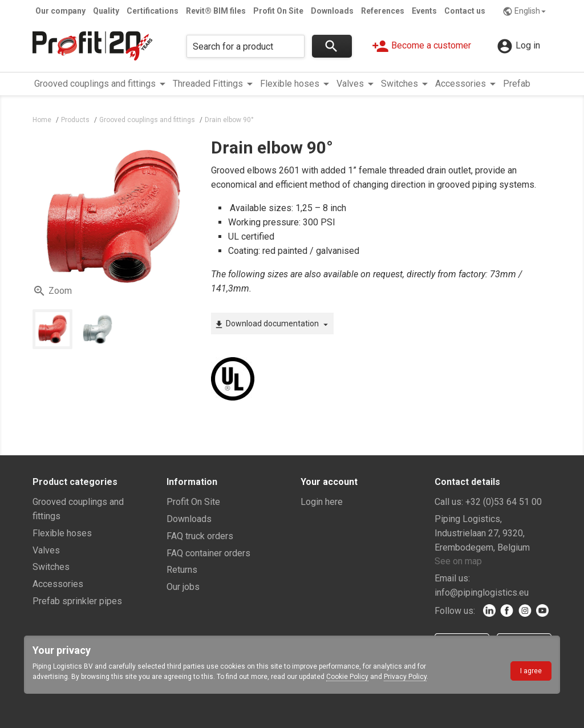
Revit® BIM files (216, 11)
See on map (458, 561)
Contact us (465, 11)
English (526, 11)
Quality (106, 11)
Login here (322, 502)
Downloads (332, 11)
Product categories (75, 482)
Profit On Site (278, 11)
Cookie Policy (347, 677)
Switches (51, 567)
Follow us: (455, 611)
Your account (329, 482)
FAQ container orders (208, 553)
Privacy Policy (405, 677)
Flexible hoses (62, 533)
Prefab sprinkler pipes (77, 601)
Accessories (58, 584)
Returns (182, 570)
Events (424, 11)
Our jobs (183, 587)
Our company (60, 11)
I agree (531, 671)
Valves (46, 550)
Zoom (52, 291)
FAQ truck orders (200, 536)
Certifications (153, 11)
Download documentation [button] (272, 324)
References (383, 11)
